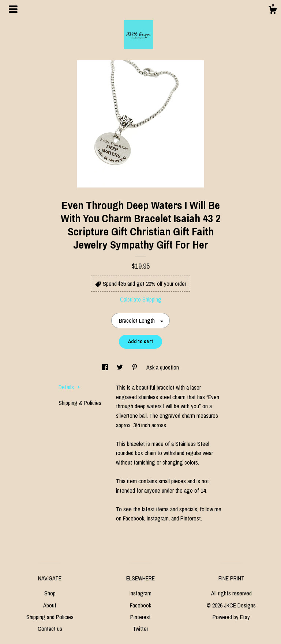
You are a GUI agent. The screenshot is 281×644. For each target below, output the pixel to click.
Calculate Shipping (141, 299)
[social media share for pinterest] (135, 367)
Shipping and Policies (50, 617)
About (50, 605)
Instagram (140, 593)
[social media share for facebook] (106, 367)
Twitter (140, 629)
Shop (50, 593)
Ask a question (163, 367)
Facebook (140, 605)
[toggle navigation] (13, 9)
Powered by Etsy (231, 617)
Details (69, 387)
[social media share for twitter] (121, 367)
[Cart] (273, 11)
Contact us (50, 629)
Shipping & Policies (80, 403)
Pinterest (140, 617)
